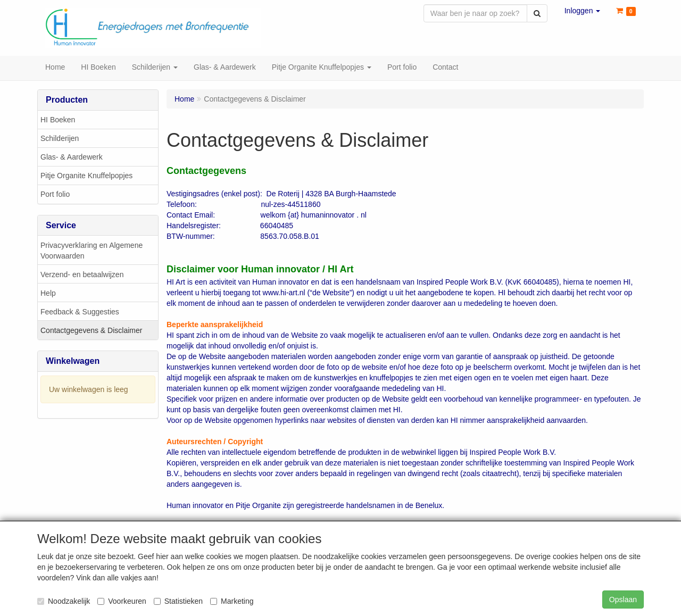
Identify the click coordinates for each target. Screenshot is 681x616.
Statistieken (178, 601)
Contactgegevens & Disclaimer (91, 331)
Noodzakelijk (64, 601)
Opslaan (623, 600)
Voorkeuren (122, 601)
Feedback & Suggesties (80, 313)
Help (48, 294)
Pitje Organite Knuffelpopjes (86, 177)
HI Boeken (58, 121)
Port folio (55, 195)
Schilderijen (60, 139)
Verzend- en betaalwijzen (82, 276)
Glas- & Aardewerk (72, 158)
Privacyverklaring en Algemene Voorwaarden (92, 252)
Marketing (232, 601)
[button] (583, 11)
